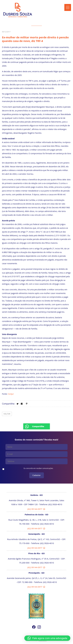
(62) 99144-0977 (36, 509)
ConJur (11, 394)
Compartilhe (38, 426)
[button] (47, 638)
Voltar (7, 414)
